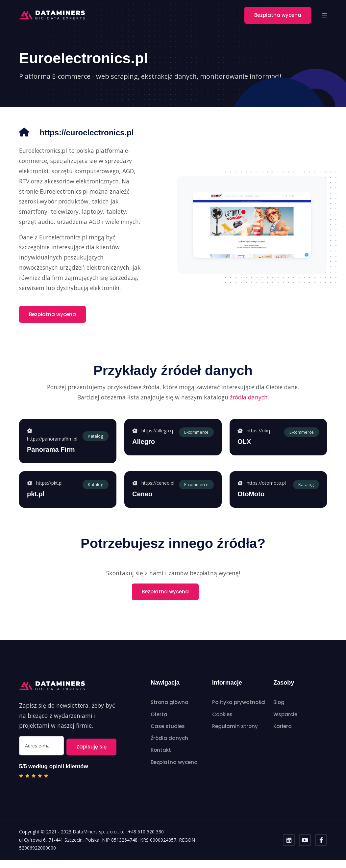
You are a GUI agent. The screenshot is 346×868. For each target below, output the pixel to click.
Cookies (222, 725)
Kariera (283, 737)
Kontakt (161, 761)
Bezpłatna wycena (278, 15)
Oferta (159, 725)
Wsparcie (285, 725)
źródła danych (249, 408)
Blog (279, 713)
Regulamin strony (235, 737)
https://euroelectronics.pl (72, 143)
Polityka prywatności (239, 713)
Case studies (168, 737)
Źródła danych (169, 749)
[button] (324, 15)
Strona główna (170, 713)
